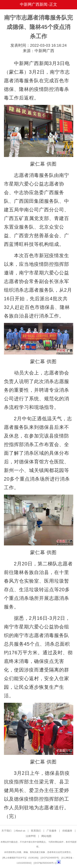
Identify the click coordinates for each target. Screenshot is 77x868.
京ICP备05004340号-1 (45, 863)
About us (20, 831)
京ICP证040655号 (50, 858)
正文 (53, 4)
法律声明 (31, 836)
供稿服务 (67, 831)
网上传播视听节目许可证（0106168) (21, 858)
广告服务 (52, 831)
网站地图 (46, 836)
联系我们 (36, 831)
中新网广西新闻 (34, 4)
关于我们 (6, 831)
